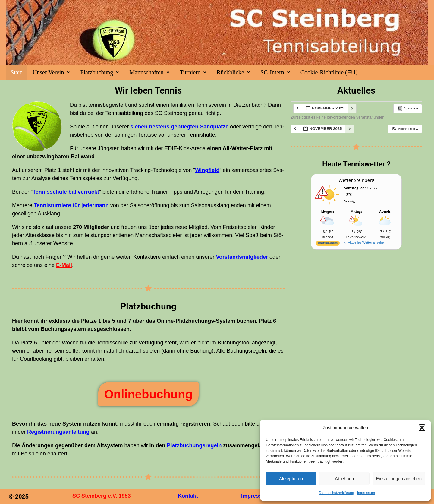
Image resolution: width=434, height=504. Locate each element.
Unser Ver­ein (51, 72)
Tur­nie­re (193, 72)
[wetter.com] (328, 244)
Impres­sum (366, 493)
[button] (422, 428)
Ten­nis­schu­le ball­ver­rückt (66, 192)
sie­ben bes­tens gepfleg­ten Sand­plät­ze (179, 127)
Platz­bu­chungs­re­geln (194, 445)
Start (16, 72)
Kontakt (188, 496)
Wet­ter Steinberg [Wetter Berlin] (356, 180)
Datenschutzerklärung (337, 493)
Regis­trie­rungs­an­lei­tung (58, 432)
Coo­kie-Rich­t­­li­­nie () (329, 72)
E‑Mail (64, 265)
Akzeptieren (291, 479)
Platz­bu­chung (99, 72)
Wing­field (207, 170)
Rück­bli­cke (233, 72)
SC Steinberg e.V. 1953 (101, 496)
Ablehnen (344, 479)
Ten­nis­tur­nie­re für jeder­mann (71, 205)
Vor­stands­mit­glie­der (242, 257)
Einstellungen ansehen (399, 479)
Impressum (256, 496)
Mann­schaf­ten (149, 72)
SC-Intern (275, 72)
